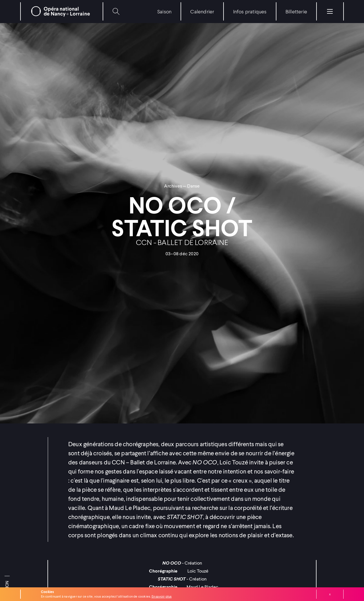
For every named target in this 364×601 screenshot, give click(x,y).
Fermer (330, 594)
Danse (194, 186)
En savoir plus (162, 596)
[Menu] (330, 11)
